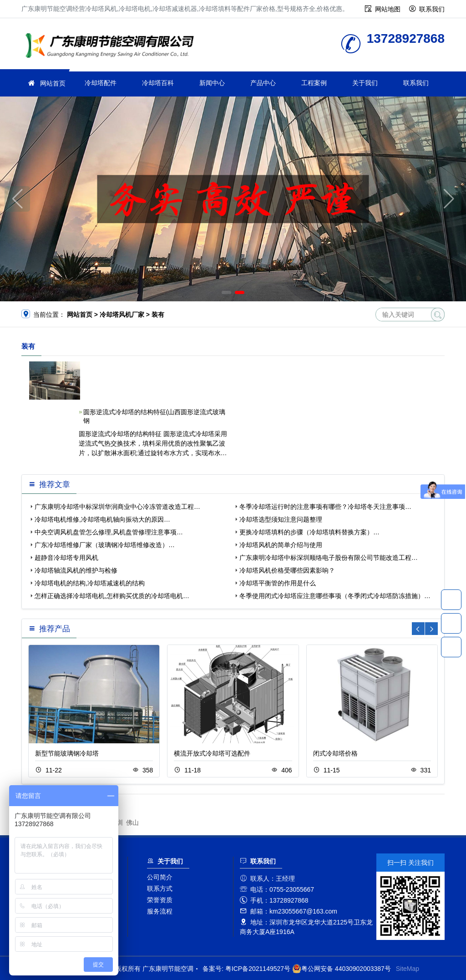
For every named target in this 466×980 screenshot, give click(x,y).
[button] (226, 292)
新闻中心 (212, 83)
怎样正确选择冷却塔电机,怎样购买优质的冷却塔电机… (112, 596)
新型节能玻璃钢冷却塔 (67, 753)
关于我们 (365, 83)
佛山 (132, 823)
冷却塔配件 (101, 83)
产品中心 (263, 83)
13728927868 (451, 599)
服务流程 (160, 911)
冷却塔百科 (158, 83)
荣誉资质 (160, 900)
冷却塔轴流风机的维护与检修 (76, 570)
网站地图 (388, 9)
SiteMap (408, 969)
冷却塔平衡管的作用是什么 (278, 583)
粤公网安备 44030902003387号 (342, 969)
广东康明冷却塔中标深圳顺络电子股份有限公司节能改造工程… (329, 558)
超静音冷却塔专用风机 (66, 558)
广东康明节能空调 (112, 47)
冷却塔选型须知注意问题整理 (281, 519)
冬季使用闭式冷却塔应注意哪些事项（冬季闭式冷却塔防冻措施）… (335, 596)
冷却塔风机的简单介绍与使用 (281, 545)
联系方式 (160, 889)
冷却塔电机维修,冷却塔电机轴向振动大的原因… (102, 519)
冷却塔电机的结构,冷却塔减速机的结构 (90, 583)
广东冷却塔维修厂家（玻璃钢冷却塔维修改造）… (105, 545)
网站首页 (53, 83)
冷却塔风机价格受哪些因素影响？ (287, 570)
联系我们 (432, 9)
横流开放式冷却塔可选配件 (212, 753)
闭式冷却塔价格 (335, 753)
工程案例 (314, 83)
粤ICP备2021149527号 (258, 969)
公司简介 (160, 877)
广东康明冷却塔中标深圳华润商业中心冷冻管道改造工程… (117, 507)
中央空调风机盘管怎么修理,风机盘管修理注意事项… (109, 532)
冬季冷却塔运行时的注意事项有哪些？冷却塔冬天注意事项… (325, 507)
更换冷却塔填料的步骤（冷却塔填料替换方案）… (309, 532)
